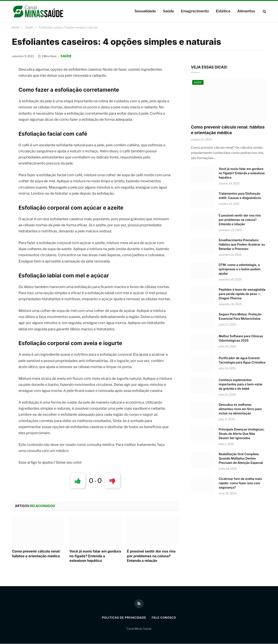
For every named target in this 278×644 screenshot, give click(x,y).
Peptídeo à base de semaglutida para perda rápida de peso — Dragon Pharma (242, 294)
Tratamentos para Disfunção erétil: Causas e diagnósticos (240, 196)
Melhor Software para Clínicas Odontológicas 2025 (241, 338)
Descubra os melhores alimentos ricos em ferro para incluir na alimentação (240, 409)
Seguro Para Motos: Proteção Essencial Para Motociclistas (240, 316)
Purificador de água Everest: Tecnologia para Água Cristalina (242, 360)
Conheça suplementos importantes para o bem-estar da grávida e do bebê (241, 384)
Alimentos (246, 11)
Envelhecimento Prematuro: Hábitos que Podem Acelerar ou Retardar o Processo (242, 244)
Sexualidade (145, 11)
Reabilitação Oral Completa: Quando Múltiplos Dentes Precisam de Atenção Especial (241, 458)
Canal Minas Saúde (139, 629)
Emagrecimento (195, 11)
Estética (223, 11)
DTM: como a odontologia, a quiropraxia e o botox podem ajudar (240, 269)
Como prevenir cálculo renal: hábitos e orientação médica (36, 554)
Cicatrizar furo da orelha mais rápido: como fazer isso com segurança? (240, 483)
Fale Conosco (164, 618)
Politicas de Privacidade (124, 618)
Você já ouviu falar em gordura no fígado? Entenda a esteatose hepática (95, 556)
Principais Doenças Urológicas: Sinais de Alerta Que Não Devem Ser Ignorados (242, 434)
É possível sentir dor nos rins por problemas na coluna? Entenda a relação (151, 556)
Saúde (168, 11)
